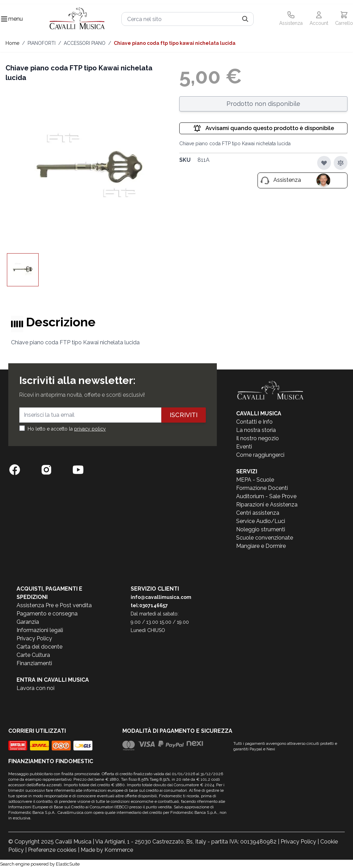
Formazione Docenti (262, 488)
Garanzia (28, 622)
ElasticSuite (68, 864)
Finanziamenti (34, 663)
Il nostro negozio (258, 438)
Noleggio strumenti (261, 529)
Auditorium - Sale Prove (266, 496)
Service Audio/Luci (261, 521)
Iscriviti (184, 415)
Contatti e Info (254, 422)
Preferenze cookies (52, 850)
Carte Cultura (33, 655)
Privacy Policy (34, 638)
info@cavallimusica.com (161, 597)
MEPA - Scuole (255, 480)
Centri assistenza (258, 513)
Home (12, 43)
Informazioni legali (40, 630)
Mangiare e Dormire (261, 546)
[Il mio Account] (319, 19)
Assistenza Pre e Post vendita (54, 605)
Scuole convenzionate (265, 538)
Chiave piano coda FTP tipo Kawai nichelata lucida (175, 43)
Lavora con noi (36, 688)
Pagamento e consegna (47, 614)
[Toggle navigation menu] (4, 19)
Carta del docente (39, 647)
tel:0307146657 (149, 605)
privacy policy (90, 429)
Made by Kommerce (107, 850)
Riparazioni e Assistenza (267, 505)
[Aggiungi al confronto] (341, 163)
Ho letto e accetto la (67, 429)
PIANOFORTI (42, 43)
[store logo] (77, 19)
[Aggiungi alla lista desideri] (324, 163)
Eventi (244, 447)
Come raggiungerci (260, 455)
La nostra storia (256, 430)
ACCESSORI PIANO (85, 43)
